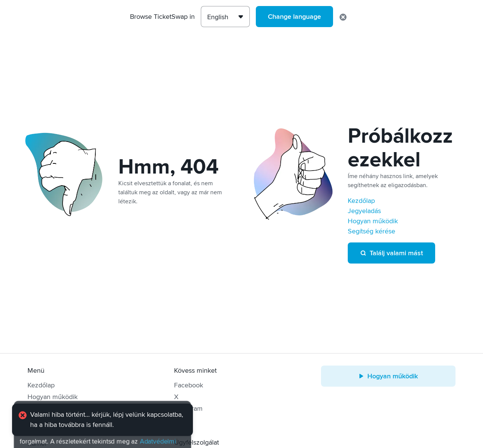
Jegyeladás (364, 211)
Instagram (188, 408)
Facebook (189, 385)
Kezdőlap (361, 201)
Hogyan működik (373, 221)
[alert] (102, 420)
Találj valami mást (391, 253)
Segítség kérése (371, 231)
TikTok (183, 420)
